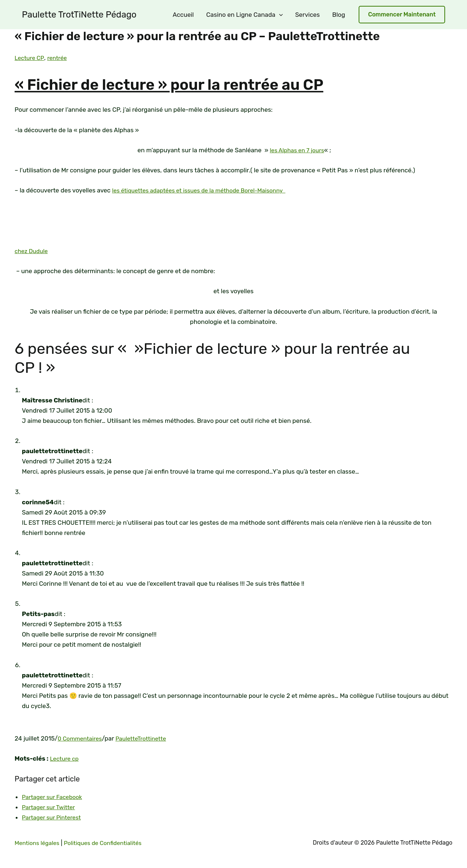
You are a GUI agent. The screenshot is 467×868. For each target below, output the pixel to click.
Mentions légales (39, 843)
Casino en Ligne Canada (244, 15)
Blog (339, 15)
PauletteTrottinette (146, 738)
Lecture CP (30, 58)
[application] (279, 15)
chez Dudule (32, 251)
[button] (402, 15)
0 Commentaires (82, 738)
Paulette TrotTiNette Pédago (79, 15)
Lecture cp (65, 758)
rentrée (60, 58)
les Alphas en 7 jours (297, 150)
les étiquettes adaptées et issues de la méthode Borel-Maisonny (206, 190)
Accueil (183, 15)
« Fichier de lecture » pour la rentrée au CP (204, 84)
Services (308, 15)
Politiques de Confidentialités (109, 843)
